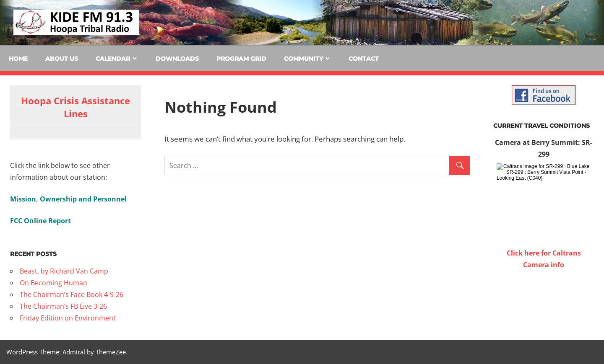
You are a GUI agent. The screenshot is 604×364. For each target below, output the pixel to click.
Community (303, 59)
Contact (364, 59)
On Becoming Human (53, 283)
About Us (62, 59)
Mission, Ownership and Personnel (68, 199)
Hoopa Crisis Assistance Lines (75, 107)
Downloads (177, 59)
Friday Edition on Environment (68, 318)
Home (18, 59)
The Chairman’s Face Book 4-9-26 (72, 294)
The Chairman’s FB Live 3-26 (63, 306)
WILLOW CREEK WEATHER (544, 302)
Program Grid (241, 59)
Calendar (113, 59)
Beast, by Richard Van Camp (64, 271)
